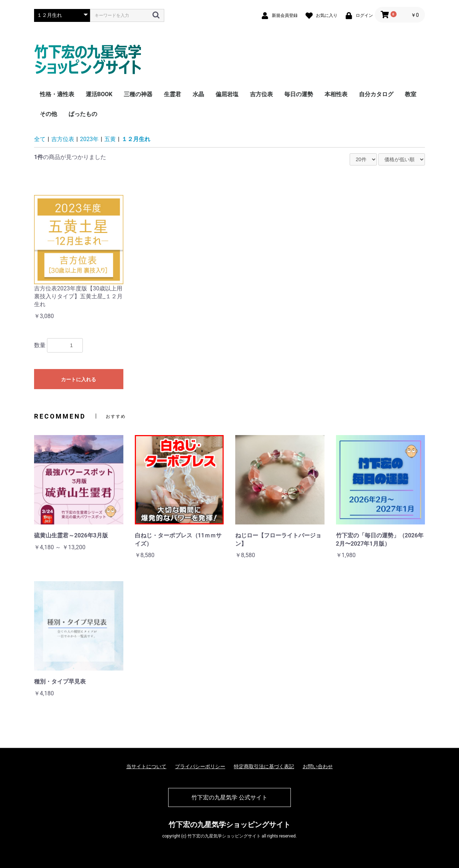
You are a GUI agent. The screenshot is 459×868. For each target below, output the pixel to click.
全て (40, 139)
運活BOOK (99, 94)
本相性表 (336, 94)
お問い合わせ (318, 766)
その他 (48, 114)
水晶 (198, 94)
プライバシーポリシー (200, 766)
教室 (411, 94)
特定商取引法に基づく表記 (264, 766)
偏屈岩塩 (227, 94)
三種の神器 (138, 94)
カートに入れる (79, 379)
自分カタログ (376, 94)
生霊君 (172, 94)
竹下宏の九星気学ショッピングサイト (229, 825)
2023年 (89, 139)
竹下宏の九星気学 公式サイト (229, 797)
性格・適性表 (57, 94)
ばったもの (83, 114)
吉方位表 (261, 94)
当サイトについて (146, 766)
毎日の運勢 (299, 94)
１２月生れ (136, 139)
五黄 (110, 139)
